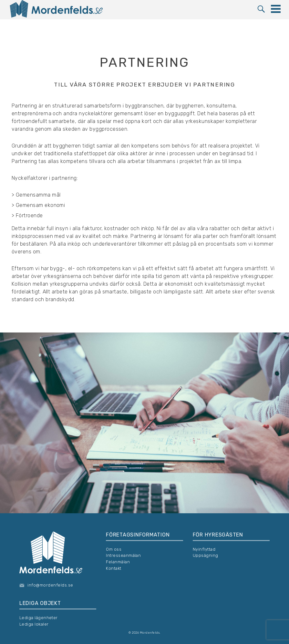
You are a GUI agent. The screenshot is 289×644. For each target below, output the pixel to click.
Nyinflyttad (204, 549)
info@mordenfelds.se (50, 585)
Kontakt (114, 568)
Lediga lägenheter (39, 618)
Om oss (114, 549)
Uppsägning (206, 555)
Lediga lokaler (34, 624)
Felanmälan (118, 562)
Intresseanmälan (123, 555)
